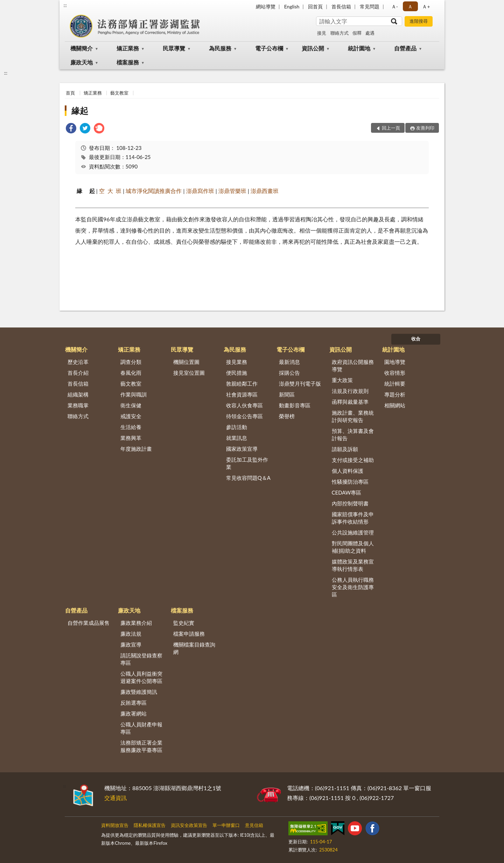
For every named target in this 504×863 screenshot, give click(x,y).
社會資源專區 (242, 394)
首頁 (70, 93)
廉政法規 (131, 634)
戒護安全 (131, 416)
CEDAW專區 (347, 492)
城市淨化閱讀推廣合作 (154, 191)
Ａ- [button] (395, 6)
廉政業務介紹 (136, 623)
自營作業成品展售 (89, 623)
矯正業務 (128, 48)
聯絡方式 (339, 33)
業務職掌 (78, 405)
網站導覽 (266, 6)
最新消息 (289, 362)
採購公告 (289, 373)
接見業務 (237, 362)
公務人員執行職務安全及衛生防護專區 (353, 587)
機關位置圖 (186, 362)
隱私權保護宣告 (150, 825)
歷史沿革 (78, 362)
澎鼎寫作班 (200, 191)
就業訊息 (237, 438)
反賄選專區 (134, 703)
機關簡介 (82, 48)
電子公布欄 (269, 48)
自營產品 (405, 48)
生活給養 (131, 427)
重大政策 (342, 380)
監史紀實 (184, 623)
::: (65, 5)
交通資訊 (115, 798)
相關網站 (395, 405)
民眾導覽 (174, 48)
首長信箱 (341, 6)
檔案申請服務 (189, 634)
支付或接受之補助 (353, 460)
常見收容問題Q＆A (248, 478)
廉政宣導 (131, 644)
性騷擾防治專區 (350, 482)
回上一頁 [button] (391, 128)
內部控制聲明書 (350, 503)
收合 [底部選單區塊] (416, 339)
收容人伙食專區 (244, 405)
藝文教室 (119, 93)
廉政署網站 (134, 713)
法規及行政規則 (350, 391)
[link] (71, 129)
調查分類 (131, 362)
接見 (322, 33)
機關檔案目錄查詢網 (194, 648)
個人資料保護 (348, 471)
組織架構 (78, 394)
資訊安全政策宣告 (189, 825)
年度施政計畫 (136, 449)
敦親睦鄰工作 (242, 384)
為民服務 (220, 48)
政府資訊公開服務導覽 (353, 365)
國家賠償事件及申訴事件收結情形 (353, 518)
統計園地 (359, 48)
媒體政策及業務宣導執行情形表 (353, 565)
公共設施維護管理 (353, 532)
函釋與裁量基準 (350, 402)
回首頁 (315, 6)
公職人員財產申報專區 (141, 728)
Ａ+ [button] (426, 6)
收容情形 (395, 373)
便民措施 (237, 373)
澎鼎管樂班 (232, 191)
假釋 (357, 33)
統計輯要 (395, 384)
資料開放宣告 (115, 825)
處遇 (370, 33)
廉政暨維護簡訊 (139, 692)
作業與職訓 (134, 394)
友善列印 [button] (425, 128)
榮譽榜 (287, 416)
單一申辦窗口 (226, 825)
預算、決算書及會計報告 (353, 434)
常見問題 (370, 6)
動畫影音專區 (295, 405)
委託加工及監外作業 (247, 463)
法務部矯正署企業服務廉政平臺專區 (141, 746)
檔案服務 (128, 62)
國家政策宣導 (242, 449)
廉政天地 (82, 62)
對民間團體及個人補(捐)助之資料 (353, 547)
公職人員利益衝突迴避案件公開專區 (141, 677)
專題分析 (395, 394)
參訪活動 (237, 427)
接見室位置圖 (189, 373)
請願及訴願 (345, 449)
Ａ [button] (410, 6)
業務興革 (131, 438)
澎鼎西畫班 (265, 191)
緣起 (80, 111)
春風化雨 (131, 373)
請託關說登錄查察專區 (141, 659)
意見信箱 (254, 825)
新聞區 (287, 394)
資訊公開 (313, 48)
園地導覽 (395, 362)
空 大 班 (110, 191)
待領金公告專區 (244, 416)
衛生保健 (131, 405)
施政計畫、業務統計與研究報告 (353, 416)
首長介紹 (78, 373)
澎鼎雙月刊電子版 (300, 384)
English (292, 6)
